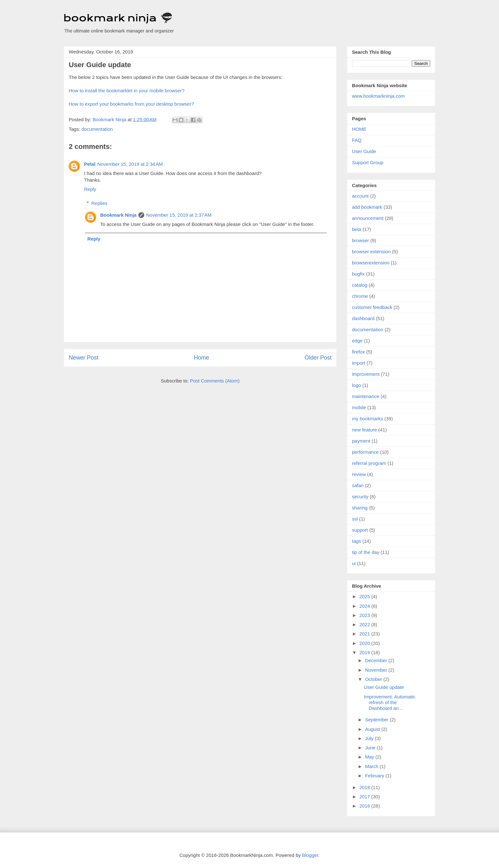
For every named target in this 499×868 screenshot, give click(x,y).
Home (201, 358)
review (359, 474)
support (360, 530)
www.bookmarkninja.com (378, 96)
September (377, 720)
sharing (360, 508)
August (373, 729)
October (374, 679)
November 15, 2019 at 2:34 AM (130, 164)
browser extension (371, 252)
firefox (358, 352)
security (360, 497)
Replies (99, 203)
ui (354, 563)
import (359, 363)
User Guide (364, 151)
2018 (365, 787)
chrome (360, 296)
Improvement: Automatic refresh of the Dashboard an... (390, 702)
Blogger (310, 855)
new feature (364, 430)
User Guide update (384, 687)
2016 (365, 806)
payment (361, 441)
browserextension (371, 263)
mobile (359, 407)
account (360, 196)
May (370, 757)
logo (356, 385)
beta (357, 229)
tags (356, 541)
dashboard (363, 318)
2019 (365, 652)
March (372, 766)
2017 (365, 797)
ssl (355, 519)
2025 (365, 596)
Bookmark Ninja (118, 215)
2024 (365, 606)
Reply (90, 189)
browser (360, 240)
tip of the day (366, 552)
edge (357, 341)
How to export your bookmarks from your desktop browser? (131, 104)
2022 (365, 624)
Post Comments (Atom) (215, 381)
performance (365, 452)
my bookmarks (368, 419)
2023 (365, 615)
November (377, 670)
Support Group (368, 162)
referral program (369, 463)
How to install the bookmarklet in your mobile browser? (127, 91)
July (370, 738)
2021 (365, 634)
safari (358, 485)
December (377, 660)
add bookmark (367, 207)
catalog (360, 285)
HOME (359, 129)
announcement (368, 218)
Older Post (318, 358)
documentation (97, 129)
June (371, 748)
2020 (365, 643)
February (375, 776)
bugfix (358, 274)
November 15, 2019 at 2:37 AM (179, 215)
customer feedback (372, 307)
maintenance (366, 396)
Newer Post (84, 358)
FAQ (357, 140)
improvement (366, 374)
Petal (90, 164)
